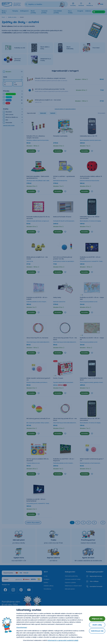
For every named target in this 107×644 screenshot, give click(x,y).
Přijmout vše (97, 619)
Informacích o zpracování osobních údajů (63, 640)
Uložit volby (97, 625)
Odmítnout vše (97, 631)
